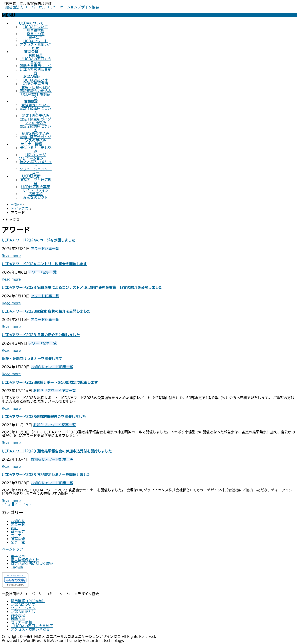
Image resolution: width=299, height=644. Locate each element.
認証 (14, 528)
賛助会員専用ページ (36, 66)
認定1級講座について (36, 110)
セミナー (18, 535)
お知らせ (38, 367)
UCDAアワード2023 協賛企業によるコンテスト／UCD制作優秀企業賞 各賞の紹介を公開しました (82, 287)
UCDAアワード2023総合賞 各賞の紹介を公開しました (46, 311)
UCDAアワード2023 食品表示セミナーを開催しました (46, 475)
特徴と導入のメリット (36, 164)
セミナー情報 (21, 622)
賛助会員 (36, 55)
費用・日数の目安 (36, 87)
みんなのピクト (36, 197)
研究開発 (18, 539)
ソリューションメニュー (36, 171)
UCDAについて (36, 27)
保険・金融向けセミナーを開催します (32, 359)
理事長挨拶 (36, 30)
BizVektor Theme (62, 640)
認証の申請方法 (36, 84)
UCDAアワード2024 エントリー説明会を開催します (44, 264)
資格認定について (36, 105)
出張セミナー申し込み (36, 149)
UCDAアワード (36, 41)
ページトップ (12, 549)
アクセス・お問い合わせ (36, 46)
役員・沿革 (36, 34)
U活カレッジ (36, 155)
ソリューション (23, 608)
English (17, 567)
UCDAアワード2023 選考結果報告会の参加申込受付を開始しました (57, 451)
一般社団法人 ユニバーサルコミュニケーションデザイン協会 (50, 7)
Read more (11, 256)
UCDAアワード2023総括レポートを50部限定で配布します (50, 382)
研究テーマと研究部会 (36, 181)
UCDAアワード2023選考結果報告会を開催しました (44, 417)
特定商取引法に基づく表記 (32, 564)
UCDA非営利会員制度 (36, 71)
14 (26, 504)
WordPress (33, 640)
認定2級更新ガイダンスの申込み (36, 139)
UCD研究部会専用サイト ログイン (36, 189)
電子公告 (36, 37)
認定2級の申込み (36, 133)
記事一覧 (52, 249)
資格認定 (18, 532)
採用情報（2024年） (28, 601)
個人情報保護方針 (25, 560)
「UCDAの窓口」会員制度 (36, 60)
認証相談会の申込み (36, 91)
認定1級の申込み (36, 116)
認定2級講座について (36, 128)
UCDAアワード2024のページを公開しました (38, 240)
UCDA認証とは (36, 80)
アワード (38, 249)
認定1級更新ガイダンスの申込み (36, 121)
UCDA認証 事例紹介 (36, 96)
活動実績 (36, 194)
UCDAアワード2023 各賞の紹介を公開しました (41, 335)
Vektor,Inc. (93, 640)
